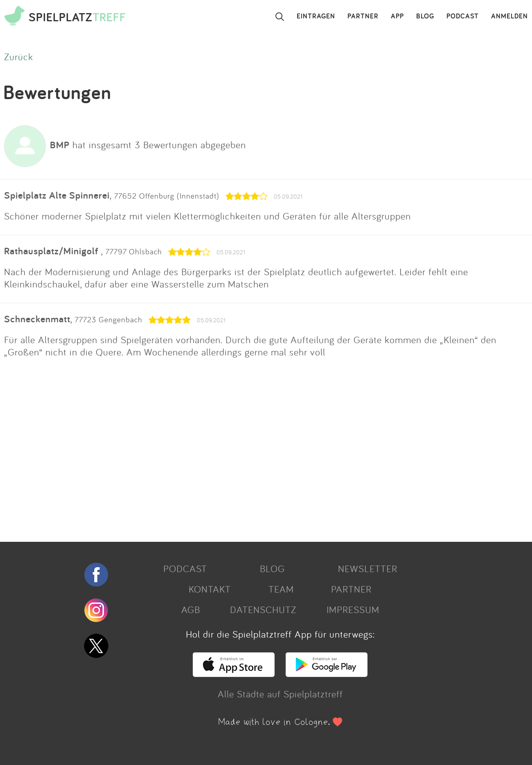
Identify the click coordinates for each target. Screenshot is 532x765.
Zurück (19, 57)
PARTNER (363, 16)
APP (397, 16)
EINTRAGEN (316, 16)
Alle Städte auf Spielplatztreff (280, 694)
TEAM (281, 589)
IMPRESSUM (353, 609)
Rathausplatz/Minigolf (53, 251)
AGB (191, 609)
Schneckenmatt (37, 319)
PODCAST (463, 16)
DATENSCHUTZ (263, 609)
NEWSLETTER (368, 568)
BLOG (425, 16)
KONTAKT (210, 589)
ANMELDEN (509, 16)
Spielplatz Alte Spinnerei (57, 195)
